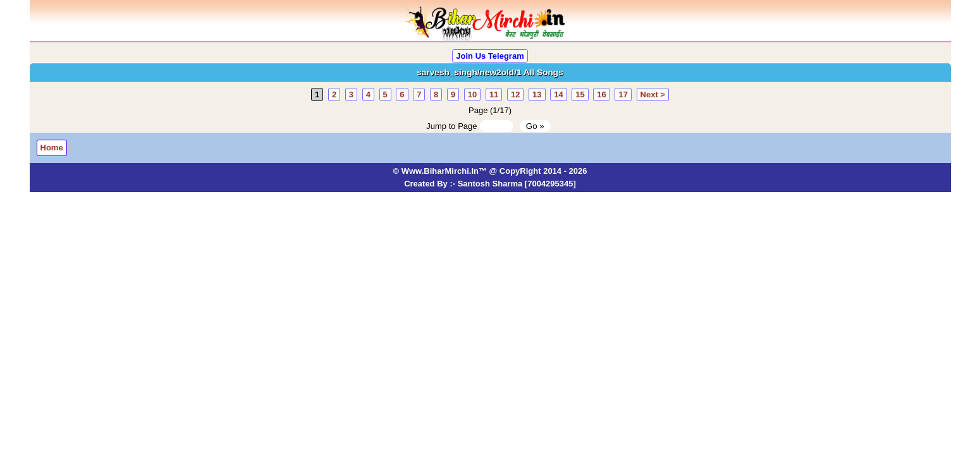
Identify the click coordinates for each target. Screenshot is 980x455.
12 (515, 94)
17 (623, 94)
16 (601, 94)
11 (494, 94)
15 (580, 94)
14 (558, 94)
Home (52, 148)
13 (537, 94)
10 (472, 94)
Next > (653, 94)
